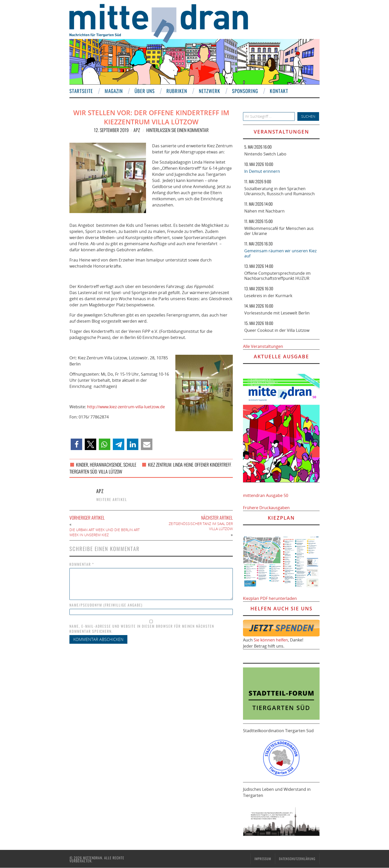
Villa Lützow (110, 471)
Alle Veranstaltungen (263, 346)
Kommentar (82, 564)
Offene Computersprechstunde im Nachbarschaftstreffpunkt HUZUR (277, 276)
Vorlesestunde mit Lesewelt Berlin (277, 313)
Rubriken (177, 91)
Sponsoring (245, 91)
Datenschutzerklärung (297, 859)
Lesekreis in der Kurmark (268, 296)
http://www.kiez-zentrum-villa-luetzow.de (126, 407)
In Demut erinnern (262, 171)
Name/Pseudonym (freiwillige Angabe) (106, 605)
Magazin (114, 91)
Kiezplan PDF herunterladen (270, 598)
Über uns (145, 91)
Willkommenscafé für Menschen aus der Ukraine (279, 231)
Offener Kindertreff (213, 465)
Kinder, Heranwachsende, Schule (106, 465)
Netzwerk (210, 91)
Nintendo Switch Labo (265, 154)
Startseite (81, 91)
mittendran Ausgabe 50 (266, 495)
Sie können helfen (271, 640)
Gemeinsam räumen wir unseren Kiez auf (280, 253)
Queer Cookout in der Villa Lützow (277, 330)
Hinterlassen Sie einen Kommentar (177, 130)
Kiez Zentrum (160, 465)
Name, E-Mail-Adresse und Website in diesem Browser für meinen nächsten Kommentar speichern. (142, 629)
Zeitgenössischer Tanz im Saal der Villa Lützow (201, 526)
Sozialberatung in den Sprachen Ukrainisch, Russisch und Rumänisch (279, 191)
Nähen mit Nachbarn (264, 211)
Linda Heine (183, 465)
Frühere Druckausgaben (266, 508)
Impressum (263, 859)
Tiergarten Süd (83, 471)
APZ (137, 130)
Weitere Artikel (112, 499)
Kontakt (279, 91)
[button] (76, 444)
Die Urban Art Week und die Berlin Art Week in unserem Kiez (105, 532)
